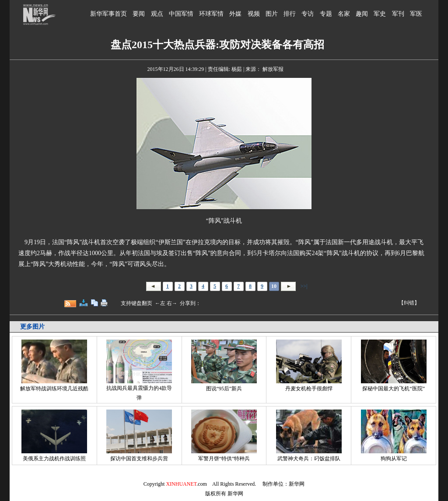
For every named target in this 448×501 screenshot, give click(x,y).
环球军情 (211, 14)
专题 (326, 14)
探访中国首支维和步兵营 (139, 459)
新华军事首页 (108, 14)
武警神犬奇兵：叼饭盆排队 (309, 459)
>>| (303, 286)
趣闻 (362, 14)
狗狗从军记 (394, 459)
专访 (308, 14)
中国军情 (181, 14)
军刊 (398, 14)
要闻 (139, 14)
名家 (344, 14)
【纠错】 (409, 303)
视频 (254, 14)
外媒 (235, 14)
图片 (272, 14)
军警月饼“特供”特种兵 (224, 459)
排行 (290, 14)
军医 (416, 14)
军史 (380, 14)
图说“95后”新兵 (224, 389)
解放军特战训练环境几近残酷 (54, 389)
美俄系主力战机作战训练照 (54, 459)
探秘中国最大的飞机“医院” (394, 389)
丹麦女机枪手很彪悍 (309, 389)
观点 (157, 14)
